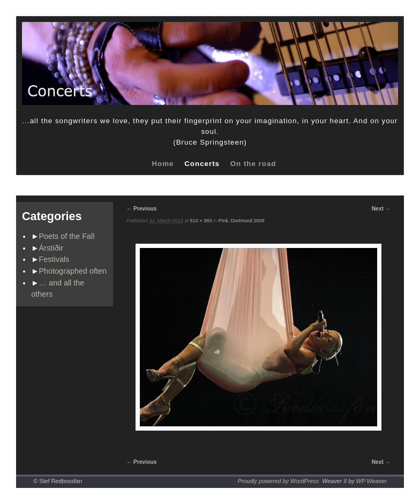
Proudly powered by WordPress (278, 481)
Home (163, 164)
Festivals (54, 259)
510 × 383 (201, 221)
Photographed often (73, 271)
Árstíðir (51, 248)
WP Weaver (372, 481)
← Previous (141, 209)
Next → (381, 209)
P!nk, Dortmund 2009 (241, 221)
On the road (253, 164)
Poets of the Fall (67, 236)
